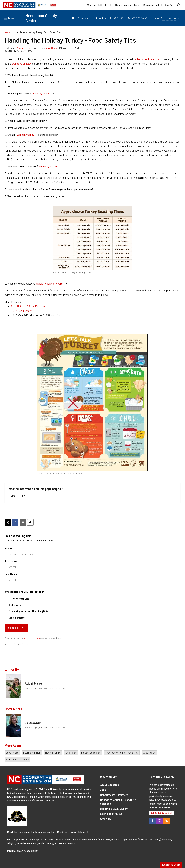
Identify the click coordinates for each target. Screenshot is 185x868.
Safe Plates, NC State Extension (29, 306)
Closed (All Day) (170, 18)
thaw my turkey (41, 94)
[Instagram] (159, 821)
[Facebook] (153, 821)
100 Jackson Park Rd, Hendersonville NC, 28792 (97, 18)
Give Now (170, 5)
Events (109, 5)
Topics (137, 5)
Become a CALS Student (114, 809)
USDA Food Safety (22, 311)
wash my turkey (26, 135)
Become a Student (153, 5)
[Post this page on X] (8, 522)
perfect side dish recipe (146, 59)
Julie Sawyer (53, 48)
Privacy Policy (21, 644)
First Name (11, 562)
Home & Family (53, 753)
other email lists (32, 638)
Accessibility (31, 851)
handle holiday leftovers (49, 284)
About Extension (110, 785)
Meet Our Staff (95, 5)
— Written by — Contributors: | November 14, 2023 (42, 48)
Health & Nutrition (32, 753)
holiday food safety (91, 753)
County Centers (123, 5)
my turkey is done (48, 167)
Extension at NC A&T (112, 814)
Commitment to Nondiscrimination (36, 832)
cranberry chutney (22, 64)
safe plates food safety (17, 759)
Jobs (103, 790)
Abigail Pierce (24, 48)
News (7, 32)
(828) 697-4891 (138, 18)
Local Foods (12, 753)
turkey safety (149, 753)
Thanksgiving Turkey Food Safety (122, 753)
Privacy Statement (78, 832)
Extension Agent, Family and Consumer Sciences (45, 688)
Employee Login (171, 865)
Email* (8, 549)
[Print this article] (30, 522)
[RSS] (166, 821)
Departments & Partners (114, 795)
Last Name (11, 574)
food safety (71, 753)
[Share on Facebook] (15, 522)
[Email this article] (23, 522)
